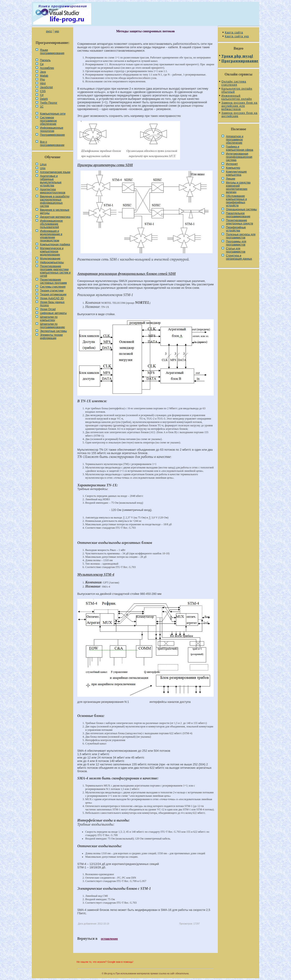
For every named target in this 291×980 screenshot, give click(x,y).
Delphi (44, 99)
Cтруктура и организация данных (239, 257)
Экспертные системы (53, 331)
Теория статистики (52, 291)
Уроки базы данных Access (52, 304)
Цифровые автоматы (53, 313)
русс (49, 31)
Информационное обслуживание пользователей (51, 224)
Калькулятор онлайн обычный (237, 90)
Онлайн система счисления (234, 83)
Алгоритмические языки (55, 172)
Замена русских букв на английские (239, 115)
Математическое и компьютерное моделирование (52, 251)
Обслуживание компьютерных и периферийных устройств (236, 201)
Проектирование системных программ (53, 281)
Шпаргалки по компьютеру (49, 319)
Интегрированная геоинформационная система (239, 157)
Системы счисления (53, 287)
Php (42, 80)
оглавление (109, 939)
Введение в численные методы (55, 211)
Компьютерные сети (53, 114)
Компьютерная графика (55, 244)
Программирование (52, 135)
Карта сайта (234, 33)
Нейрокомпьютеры (52, 262)
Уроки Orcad (48, 309)
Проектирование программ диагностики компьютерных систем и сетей (55, 271)
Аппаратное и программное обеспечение (235, 140)
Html (43, 83)
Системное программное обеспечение (48, 121)
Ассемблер (47, 68)
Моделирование (50, 259)
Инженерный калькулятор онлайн (237, 97)
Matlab (44, 76)
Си (42, 64)
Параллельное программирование (238, 215)
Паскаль (45, 60)
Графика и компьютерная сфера (240, 148)
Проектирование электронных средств (240, 222)
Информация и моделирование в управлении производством (51, 236)
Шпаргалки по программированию (52, 326)
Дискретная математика (55, 217)
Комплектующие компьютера (236, 173)
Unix (43, 168)
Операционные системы (241, 209)
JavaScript (46, 87)
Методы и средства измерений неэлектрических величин (238, 187)
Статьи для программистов (236, 250)
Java (43, 72)
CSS (43, 91)
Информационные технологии (52, 129)
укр (57, 31)
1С (42, 107)
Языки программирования (52, 52)
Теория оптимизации (53, 294)
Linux (43, 164)
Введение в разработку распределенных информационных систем (55, 201)
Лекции (231, 179)
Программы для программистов (236, 243)
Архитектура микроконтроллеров (53, 191)
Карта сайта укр (237, 36)
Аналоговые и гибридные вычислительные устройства (51, 181)
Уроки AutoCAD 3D (52, 298)
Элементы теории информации (51, 337)
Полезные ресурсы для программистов (241, 236)
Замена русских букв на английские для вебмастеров (239, 106)
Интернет (232, 164)
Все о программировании (52, 143)
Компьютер (233, 168)
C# (42, 95)
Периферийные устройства (236, 229)
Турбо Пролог (49, 103)
